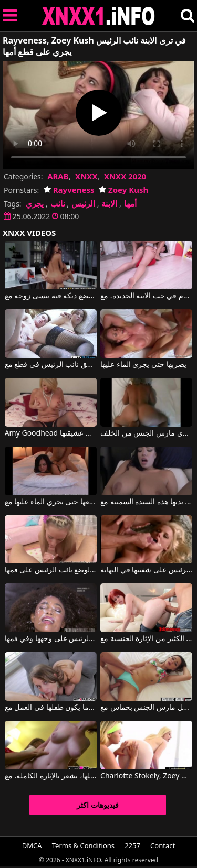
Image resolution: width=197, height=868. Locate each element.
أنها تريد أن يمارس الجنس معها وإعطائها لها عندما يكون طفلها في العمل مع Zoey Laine (51, 708)
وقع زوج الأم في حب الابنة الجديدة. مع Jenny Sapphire (146, 296)
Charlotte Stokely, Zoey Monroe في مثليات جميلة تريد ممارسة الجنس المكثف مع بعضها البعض (146, 776)
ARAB (58, 176)
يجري (35, 203)
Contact (163, 845)
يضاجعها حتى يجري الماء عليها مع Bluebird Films (51, 502)
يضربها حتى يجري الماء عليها (143, 365)
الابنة (109, 203)
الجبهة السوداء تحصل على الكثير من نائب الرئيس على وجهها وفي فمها (51, 639)
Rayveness (69, 190)
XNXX (86, 176)
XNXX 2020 (125, 176)
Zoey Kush (123, 190)
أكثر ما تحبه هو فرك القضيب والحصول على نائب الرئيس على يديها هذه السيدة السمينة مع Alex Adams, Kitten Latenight (146, 502)
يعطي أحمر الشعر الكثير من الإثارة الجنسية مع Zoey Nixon (146, 639)
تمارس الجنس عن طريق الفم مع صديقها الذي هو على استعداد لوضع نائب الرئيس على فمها (51, 570)
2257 (132, 845)
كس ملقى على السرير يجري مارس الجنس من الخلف (146, 433)
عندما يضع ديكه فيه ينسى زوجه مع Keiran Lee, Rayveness (51, 296)
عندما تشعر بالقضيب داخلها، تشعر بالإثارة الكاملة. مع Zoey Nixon (51, 776)
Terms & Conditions (83, 845)
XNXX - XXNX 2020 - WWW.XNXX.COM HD (99, 16)
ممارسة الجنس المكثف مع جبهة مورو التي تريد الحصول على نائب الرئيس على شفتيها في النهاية (146, 570)
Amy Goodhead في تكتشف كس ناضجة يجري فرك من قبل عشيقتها (51, 433)
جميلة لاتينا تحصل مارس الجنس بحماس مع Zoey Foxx (146, 708)
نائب (58, 203)
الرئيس (83, 203)
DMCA (32, 845)
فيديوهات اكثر (98, 805)
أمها (130, 203)
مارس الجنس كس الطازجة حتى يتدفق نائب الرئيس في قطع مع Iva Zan (51, 365)
